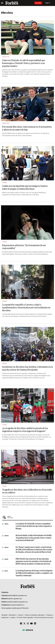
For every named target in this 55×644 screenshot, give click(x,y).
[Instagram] (28, 624)
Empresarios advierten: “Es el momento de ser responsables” (24, 247)
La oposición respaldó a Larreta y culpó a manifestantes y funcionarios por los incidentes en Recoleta (26, 308)
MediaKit (4, 615)
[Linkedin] (35, 624)
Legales (13, 618)
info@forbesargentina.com (14, 599)
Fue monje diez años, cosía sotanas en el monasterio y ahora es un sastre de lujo (27, 128)
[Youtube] (31, 624)
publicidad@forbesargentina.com (17, 596)
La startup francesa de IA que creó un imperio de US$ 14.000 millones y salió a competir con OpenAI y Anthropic (34, 573)
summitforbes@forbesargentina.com (17, 602)
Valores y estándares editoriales (35, 615)
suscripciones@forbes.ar (17, 605)
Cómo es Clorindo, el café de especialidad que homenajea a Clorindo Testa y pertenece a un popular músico (24, 63)
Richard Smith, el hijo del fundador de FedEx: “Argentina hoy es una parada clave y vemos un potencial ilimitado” (34, 538)
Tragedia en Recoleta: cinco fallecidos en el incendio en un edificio (27, 491)
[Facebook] (21, 624)
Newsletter (12, 615)
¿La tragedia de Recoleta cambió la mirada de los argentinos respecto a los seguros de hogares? (25, 430)
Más (30, 517)
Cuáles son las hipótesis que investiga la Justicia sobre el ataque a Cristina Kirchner (25, 188)
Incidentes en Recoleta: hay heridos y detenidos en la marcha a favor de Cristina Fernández (27, 368)
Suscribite (38, 3)
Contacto (20, 615)
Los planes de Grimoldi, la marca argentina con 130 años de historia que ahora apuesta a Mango (34, 526)
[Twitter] (24, 624)
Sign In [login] (48, 3)
